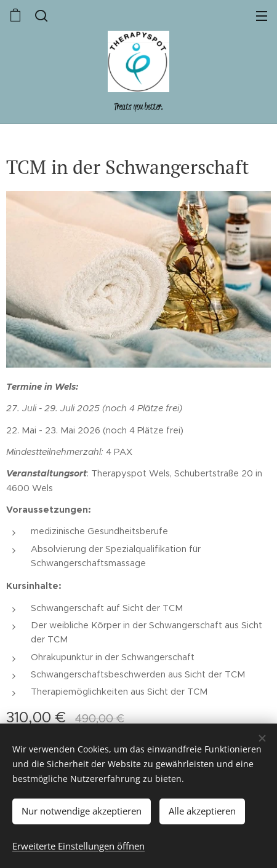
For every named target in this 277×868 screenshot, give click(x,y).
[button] (40, 15)
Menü (262, 16)
